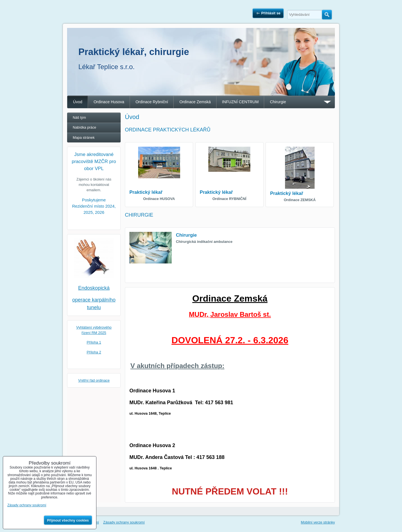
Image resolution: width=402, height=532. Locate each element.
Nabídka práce (84, 127)
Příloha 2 (94, 352)
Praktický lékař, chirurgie (134, 52)
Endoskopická (94, 288)
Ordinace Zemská (195, 102)
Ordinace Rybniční (152, 102)
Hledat (327, 15)
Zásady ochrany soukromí (124, 522)
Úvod (78, 102)
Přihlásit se (271, 13)
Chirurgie (278, 102)
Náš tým (79, 117)
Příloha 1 (94, 342)
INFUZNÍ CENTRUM (240, 102)
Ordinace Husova (109, 102)
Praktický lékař (146, 192)
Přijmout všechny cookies (68, 520)
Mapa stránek (84, 138)
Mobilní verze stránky (318, 522)
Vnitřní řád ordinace (94, 380)
